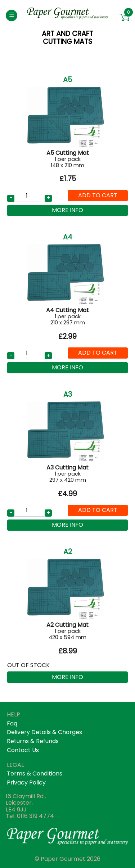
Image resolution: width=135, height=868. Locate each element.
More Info (67, 210)
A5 (67, 80)
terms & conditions (35, 773)
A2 (68, 552)
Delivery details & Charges (44, 732)
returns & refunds (33, 741)
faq (12, 723)
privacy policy (26, 782)
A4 (68, 237)
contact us (23, 750)
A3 (68, 394)
